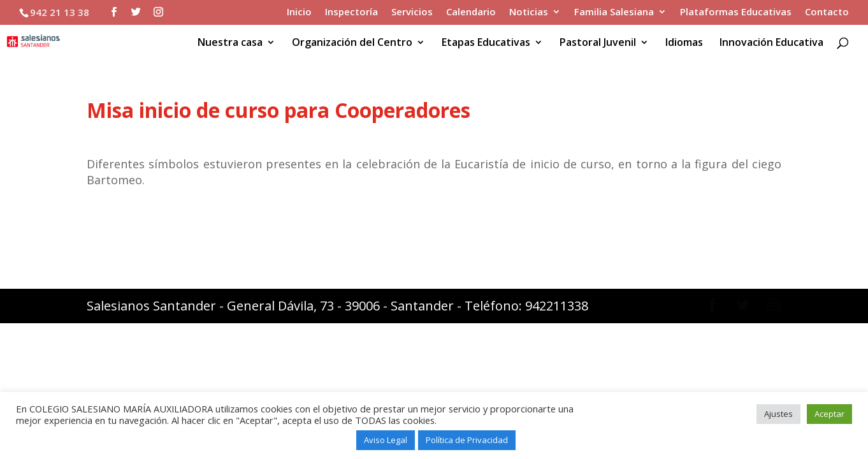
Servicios (412, 12)
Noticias (529, 12)
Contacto (827, 12)
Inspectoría (351, 12)
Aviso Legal (386, 440)
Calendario (471, 12)
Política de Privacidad (467, 440)
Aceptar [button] (829, 414)
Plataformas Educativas (736, 12)
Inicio (299, 12)
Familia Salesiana (614, 12)
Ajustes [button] (778, 414)
